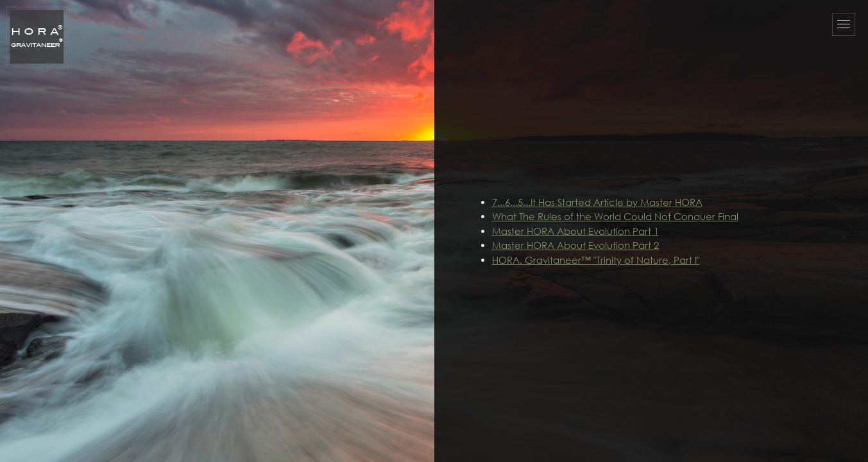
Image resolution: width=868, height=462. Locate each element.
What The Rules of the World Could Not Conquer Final (615, 216)
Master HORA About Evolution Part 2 (575, 245)
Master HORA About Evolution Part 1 (575, 231)
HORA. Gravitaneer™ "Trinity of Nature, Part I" (596, 260)
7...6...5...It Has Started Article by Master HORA (597, 202)
